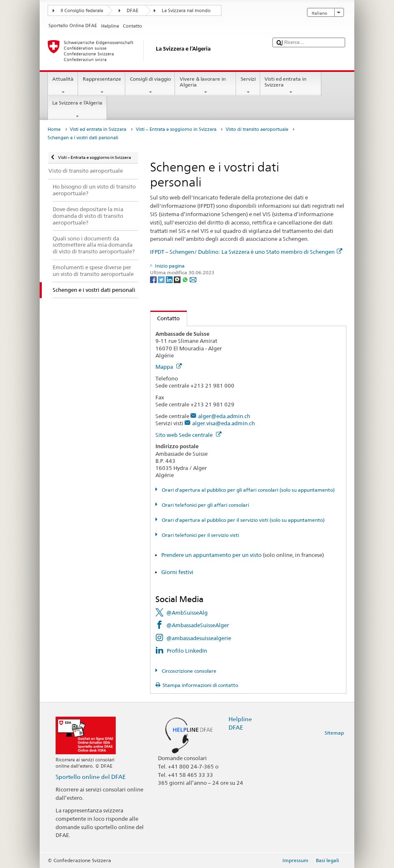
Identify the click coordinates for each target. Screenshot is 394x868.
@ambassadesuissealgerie (199, 638)
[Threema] (178, 279)
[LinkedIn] (170, 279)
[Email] (193, 279)
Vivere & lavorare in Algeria (206, 86)
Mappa (169, 367)
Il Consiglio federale (82, 11)
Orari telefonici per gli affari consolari (205, 505)
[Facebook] (154, 279)
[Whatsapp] (186, 279)
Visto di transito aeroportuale (257, 129)
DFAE (132, 11)
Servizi (248, 86)
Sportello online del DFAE (91, 777)
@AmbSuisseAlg (187, 613)
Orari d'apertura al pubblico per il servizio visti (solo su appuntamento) (243, 520)
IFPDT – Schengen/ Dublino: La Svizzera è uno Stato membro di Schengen (246, 252)
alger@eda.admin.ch (224, 416)
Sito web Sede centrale (188, 435)
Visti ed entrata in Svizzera (291, 86)
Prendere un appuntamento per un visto (211, 555)
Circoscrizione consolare (188, 671)
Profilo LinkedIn (187, 651)
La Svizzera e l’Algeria (78, 110)
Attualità (63, 86)
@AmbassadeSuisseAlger (198, 625)
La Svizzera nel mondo (186, 11)
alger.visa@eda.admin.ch (224, 423)
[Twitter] (162, 279)
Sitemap (334, 733)
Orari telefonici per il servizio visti (200, 535)
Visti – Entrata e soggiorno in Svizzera (176, 129)
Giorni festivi (177, 572)
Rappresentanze (102, 86)
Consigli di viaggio (150, 86)
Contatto (165, 318)
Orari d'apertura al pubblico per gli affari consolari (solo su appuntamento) (248, 490)
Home (54, 129)
